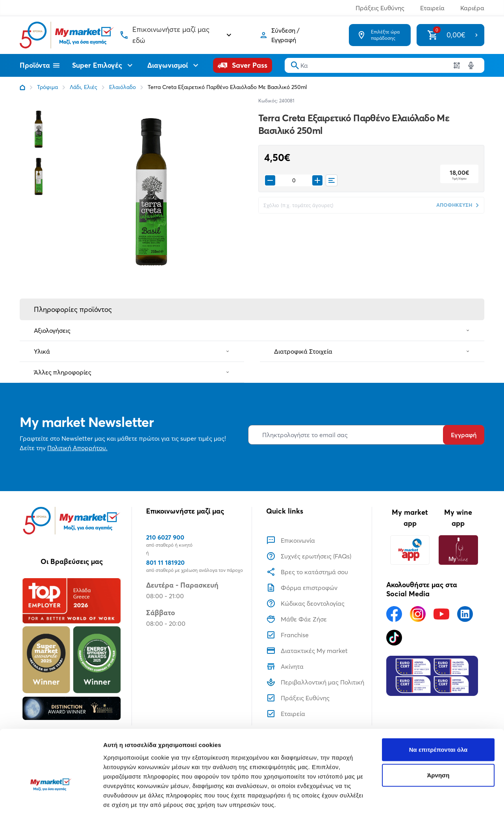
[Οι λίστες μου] (332, 180)
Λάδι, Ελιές (83, 87)
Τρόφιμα (47, 87)
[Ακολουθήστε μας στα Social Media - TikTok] (394, 638)
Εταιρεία (432, 8)
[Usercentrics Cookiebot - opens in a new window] (51, 803)
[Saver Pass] (243, 65)
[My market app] (410, 550)
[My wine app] (458, 550)
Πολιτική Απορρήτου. (77, 448)
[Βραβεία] (72, 649)
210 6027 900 (165, 537)
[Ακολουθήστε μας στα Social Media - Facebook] (394, 614)
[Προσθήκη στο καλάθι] (317, 180)
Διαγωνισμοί (174, 65)
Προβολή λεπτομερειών (137, 802)
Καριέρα (472, 8)
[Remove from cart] (270, 180)
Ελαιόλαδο (122, 87)
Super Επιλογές (103, 65)
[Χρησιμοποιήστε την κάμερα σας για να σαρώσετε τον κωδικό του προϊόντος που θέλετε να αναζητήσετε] (457, 65)
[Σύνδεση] (291, 35)
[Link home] (22, 87)
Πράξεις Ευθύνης (380, 8)
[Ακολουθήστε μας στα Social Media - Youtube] (441, 614)
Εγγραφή (464, 435)
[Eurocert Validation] (432, 676)
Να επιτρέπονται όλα (438, 704)
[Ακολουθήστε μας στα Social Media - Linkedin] (465, 614)
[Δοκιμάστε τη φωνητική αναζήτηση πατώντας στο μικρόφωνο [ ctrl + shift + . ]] (471, 65)
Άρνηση (438, 730)
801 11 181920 (165, 562)
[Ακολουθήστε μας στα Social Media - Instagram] (418, 614)
